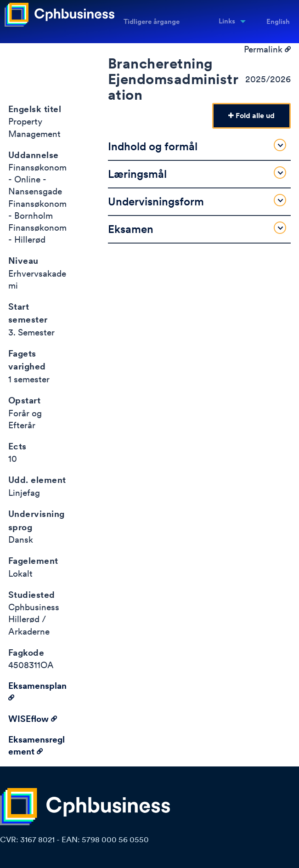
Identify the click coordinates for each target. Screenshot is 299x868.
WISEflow (33, 719)
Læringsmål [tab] (197, 173)
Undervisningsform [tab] (197, 201)
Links (227, 21)
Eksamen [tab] (197, 229)
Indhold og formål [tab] (197, 146)
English (278, 22)
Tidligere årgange (152, 22)
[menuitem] (229, 22)
